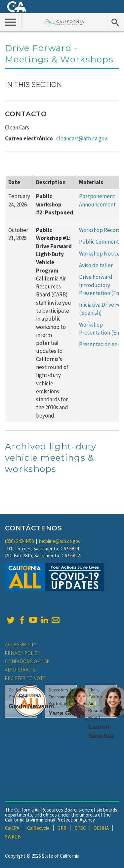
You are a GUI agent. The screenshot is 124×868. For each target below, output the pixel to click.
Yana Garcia (67, 713)
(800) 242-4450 (19, 541)
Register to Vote (25, 678)
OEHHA (101, 828)
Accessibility (21, 644)
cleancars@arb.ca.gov (82, 138)
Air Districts (20, 670)
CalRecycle (38, 828)
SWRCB (13, 837)
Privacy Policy (23, 653)
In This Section (33, 85)
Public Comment (99, 242)
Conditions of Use (27, 661)
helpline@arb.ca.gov (60, 541)
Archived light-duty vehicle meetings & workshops (51, 458)
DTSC (80, 828)
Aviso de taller (96, 265)
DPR (62, 828)
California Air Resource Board (64, 22)
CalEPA (12, 828)
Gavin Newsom (31, 706)
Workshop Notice (100, 254)
